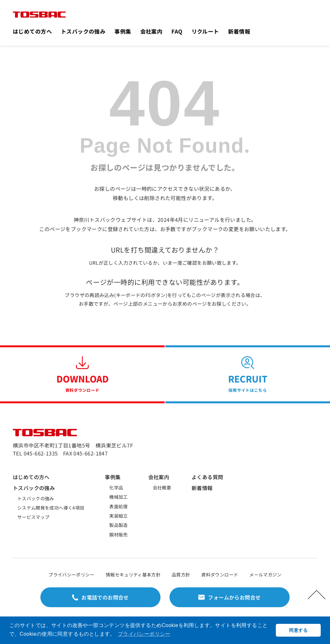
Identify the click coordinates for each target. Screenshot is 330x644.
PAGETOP (317, 595)
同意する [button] (298, 630)
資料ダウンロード (220, 575)
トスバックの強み (83, 31)
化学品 (116, 487)
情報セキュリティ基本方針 (133, 575)
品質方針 (181, 575)
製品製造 (118, 525)
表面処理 (118, 506)
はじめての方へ (32, 31)
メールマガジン (265, 575)
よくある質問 (207, 477)
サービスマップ (33, 517)
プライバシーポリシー (71, 575)
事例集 (123, 31)
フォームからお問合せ (234, 597)
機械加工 (118, 497)
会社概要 (162, 487)
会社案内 (152, 31)
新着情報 (239, 31)
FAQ (177, 31)
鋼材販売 (118, 535)
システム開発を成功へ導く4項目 (51, 508)
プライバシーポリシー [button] (144, 634)
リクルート (205, 31)
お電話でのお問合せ (105, 597)
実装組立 (118, 516)
